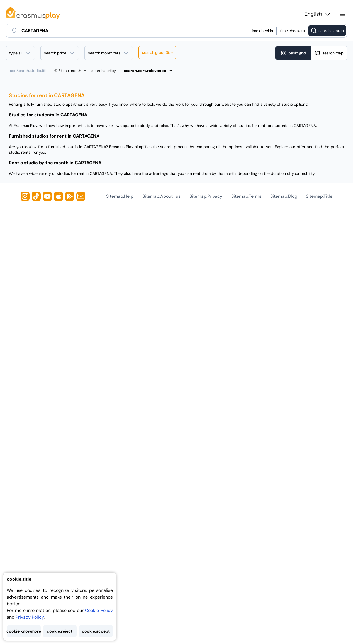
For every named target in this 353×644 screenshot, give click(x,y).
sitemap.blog (284, 196)
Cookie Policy (99, 610)
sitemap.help (120, 196)
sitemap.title (319, 196)
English (318, 14)
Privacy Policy (30, 617)
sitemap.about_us (161, 196)
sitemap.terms (246, 196)
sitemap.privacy (206, 196)
